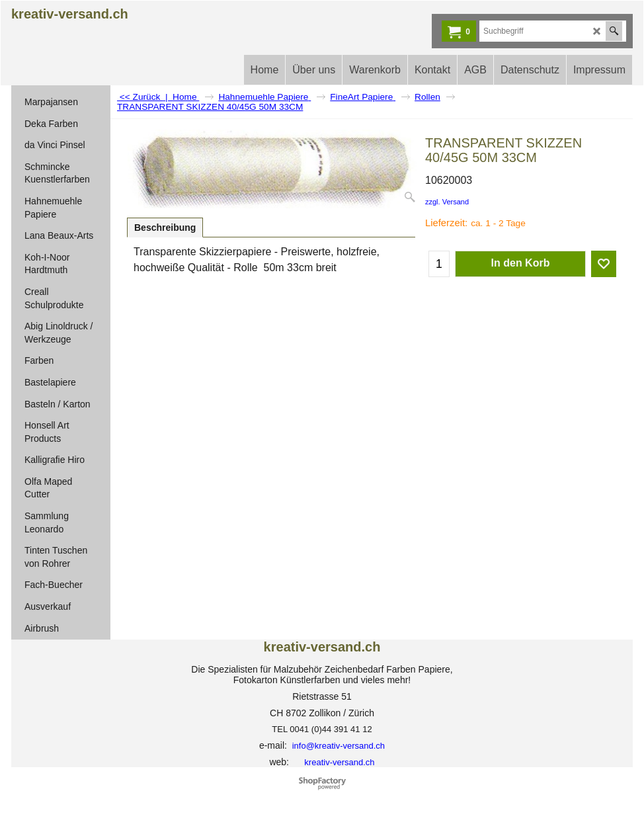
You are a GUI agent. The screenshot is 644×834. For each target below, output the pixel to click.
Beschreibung (165, 228)
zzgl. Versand (447, 202)
